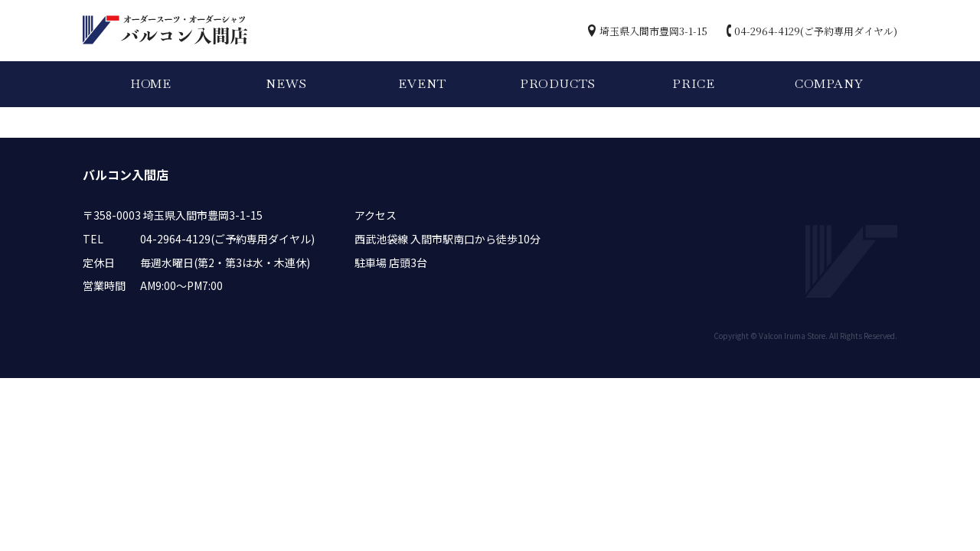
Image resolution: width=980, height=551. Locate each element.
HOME (151, 84)
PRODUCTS (558, 84)
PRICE (693, 84)
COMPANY (829, 84)
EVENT (422, 84)
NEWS (286, 84)
